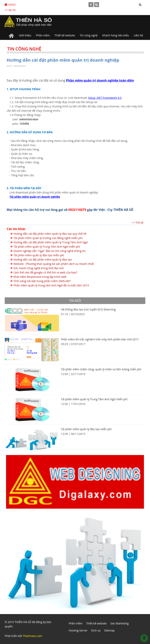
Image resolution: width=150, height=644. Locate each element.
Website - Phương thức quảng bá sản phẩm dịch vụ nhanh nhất (54, 264)
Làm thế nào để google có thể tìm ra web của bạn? (45, 272)
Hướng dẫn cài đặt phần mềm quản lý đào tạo (43, 259)
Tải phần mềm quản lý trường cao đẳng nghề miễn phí (48, 238)
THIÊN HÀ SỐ (23, 622)
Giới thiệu (25, 35)
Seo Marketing (120, 623)
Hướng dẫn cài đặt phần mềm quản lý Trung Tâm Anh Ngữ (51, 242)
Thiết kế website (65, 35)
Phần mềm (43, 35)
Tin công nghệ (89, 35)
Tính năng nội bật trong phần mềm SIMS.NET (42, 281)
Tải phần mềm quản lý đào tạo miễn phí (39, 255)
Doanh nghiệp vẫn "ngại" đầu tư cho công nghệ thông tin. (50, 251)
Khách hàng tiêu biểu (116, 35)
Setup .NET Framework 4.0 (105, 98)
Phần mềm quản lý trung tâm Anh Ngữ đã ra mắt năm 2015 (51, 285)
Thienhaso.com (32, 636)
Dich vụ (96, 630)
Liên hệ (138, 35)
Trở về (139, 223)
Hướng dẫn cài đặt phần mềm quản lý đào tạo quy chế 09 (50, 234)
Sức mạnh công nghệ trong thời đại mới (39, 268)
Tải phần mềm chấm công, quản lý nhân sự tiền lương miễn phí (101, 369)
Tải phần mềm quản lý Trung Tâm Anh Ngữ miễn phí (47, 247)
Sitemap (109, 630)
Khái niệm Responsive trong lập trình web (40, 277)
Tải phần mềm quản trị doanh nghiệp (35, 197)
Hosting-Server (78, 630)
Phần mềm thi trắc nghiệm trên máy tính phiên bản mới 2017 (100, 339)
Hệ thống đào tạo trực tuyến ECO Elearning (88, 309)
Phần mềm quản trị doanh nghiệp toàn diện (100, 80)
